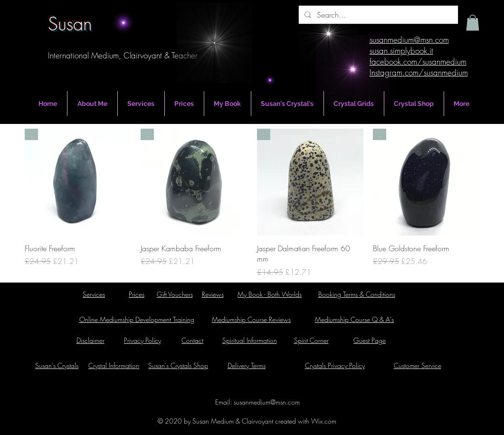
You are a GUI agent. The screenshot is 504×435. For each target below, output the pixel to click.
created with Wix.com (305, 421)
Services (94, 294)
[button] (473, 23)
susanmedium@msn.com (267, 402)
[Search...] (377, 15)
